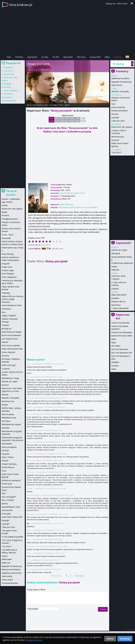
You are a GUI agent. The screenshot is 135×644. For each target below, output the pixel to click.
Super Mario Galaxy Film (12, 517)
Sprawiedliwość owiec (11, 507)
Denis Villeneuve (42, 70)
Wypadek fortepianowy (121, 82)
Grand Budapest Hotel (11, 305)
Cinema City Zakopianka (122, 332)
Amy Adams (64, 207)
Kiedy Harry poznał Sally (12, 349)
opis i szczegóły (51, 105)
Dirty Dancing (8, 254)
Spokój (5, 503)
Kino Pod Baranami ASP (122, 353)
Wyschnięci (116, 305)
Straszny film (10, 101)
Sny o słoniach (8, 500)
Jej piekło (115, 298)
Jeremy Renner (76, 207)
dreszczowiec (73, 193)
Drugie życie (7, 267)
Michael (5, 395)
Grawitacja (6, 309)
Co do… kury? (7, 235)
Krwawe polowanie (119, 111)
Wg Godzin (68, 57)
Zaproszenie (117, 85)
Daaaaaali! (6, 238)
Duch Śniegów (8, 274)
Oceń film (46, 245)
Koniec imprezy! (118, 107)
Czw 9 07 (72, 120)
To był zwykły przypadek (12, 537)
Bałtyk (4, 212)
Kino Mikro (116, 346)
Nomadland (7, 444)
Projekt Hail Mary (9, 464)
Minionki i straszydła (120, 91)
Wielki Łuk (6, 563)
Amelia (4, 205)
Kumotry (5, 356)
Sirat (4, 493)
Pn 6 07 (57, 120)
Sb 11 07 (83, 120)
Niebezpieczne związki (11, 424)
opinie (67, 105)
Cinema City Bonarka (120, 323)
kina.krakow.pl (21, 5)
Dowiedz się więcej (34, 640)
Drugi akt (6, 264)
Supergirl (115, 117)
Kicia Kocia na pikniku (11, 345)
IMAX (114, 339)
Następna (79, 576)
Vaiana (114, 266)
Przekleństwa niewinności (122, 263)
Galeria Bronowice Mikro (122, 336)
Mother (5, 405)
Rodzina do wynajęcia (11, 480)
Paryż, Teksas (8, 457)
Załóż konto (122, 3)
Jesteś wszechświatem (11, 335)
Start (9, 57)
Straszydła (8, 67)
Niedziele (6, 428)
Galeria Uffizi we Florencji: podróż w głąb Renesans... (13, 299)
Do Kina (45, 57)
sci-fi (83, 193)
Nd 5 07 (51, 120)
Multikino (115, 362)
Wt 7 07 (62, 120)
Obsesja (7, 87)
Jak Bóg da (6, 329)
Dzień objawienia (11, 91)
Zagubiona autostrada (11, 573)
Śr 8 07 (67, 120)
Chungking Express (10, 219)
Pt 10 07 (77, 120)
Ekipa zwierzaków (119, 295)
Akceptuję (125, 639)
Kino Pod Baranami (120, 349)
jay (28, 523)
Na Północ (8, 94)
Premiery (19, 57)
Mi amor (115, 114)
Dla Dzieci (81, 57)
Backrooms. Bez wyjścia (122, 127)
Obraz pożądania (9, 447)
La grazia (6, 369)
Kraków (118, 64)
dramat (63, 193)
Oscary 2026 (95, 57)
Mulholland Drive (9, 418)
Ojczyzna (115, 140)
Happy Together (9, 315)
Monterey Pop (8, 401)
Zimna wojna (7, 580)
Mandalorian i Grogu (10, 378)
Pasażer (5, 461)
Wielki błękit (7, 559)
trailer (61, 105)
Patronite (118, 57)
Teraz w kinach (11, 193)
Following (6, 293)
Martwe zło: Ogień (119, 250)
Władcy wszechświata (11, 569)
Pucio (4, 471)
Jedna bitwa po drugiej (11, 332)
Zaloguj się (110, 3)
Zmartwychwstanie (10, 583)
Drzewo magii (8, 270)
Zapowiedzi (32, 57)
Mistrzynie (116, 253)
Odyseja (115, 289)
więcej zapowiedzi (121, 308)
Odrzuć (110, 639)
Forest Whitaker (90, 207)
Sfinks (114, 369)
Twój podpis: (33, 609)
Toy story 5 (116, 152)
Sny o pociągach (9, 497)
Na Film (56, 57)
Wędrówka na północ (120, 78)
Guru (113, 104)
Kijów (114, 343)
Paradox (115, 366)
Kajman (5, 342)
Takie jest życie (118, 121)
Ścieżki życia (7, 484)
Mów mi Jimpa (8, 414)
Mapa (107, 57)
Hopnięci (5, 325)
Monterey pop (118, 137)
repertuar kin (38, 105)
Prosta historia (8, 467)
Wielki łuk (115, 270)
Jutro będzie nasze (10, 339)
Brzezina (5, 215)
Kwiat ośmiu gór (9, 365)
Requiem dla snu (118, 301)
